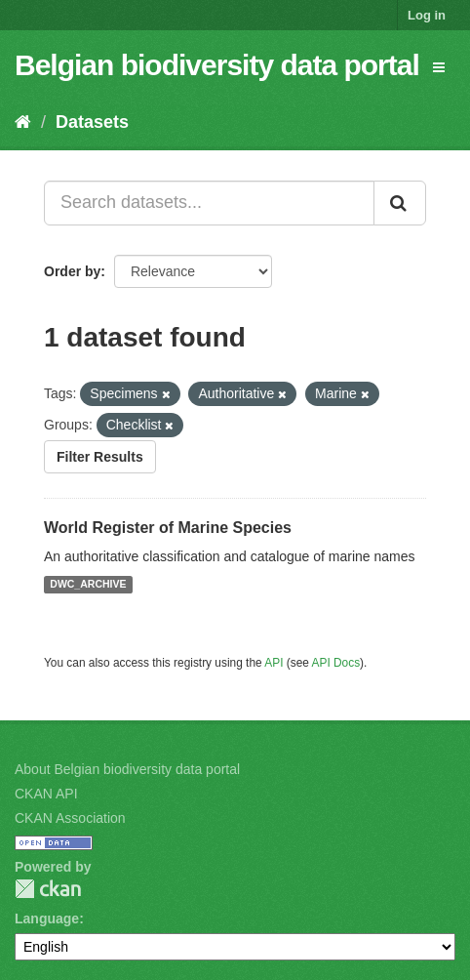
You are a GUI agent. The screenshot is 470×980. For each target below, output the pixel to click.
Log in (427, 15)
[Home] (23, 122)
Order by (72, 271)
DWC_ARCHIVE (88, 585)
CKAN (48, 889)
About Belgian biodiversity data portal (127, 769)
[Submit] (400, 203)
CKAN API (46, 794)
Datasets (92, 122)
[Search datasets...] (209, 203)
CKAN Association (70, 818)
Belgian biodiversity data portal (217, 65)
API (274, 663)
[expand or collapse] (439, 67)
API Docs (336, 663)
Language (47, 919)
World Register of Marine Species (168, 528)
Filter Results (100, 457)
